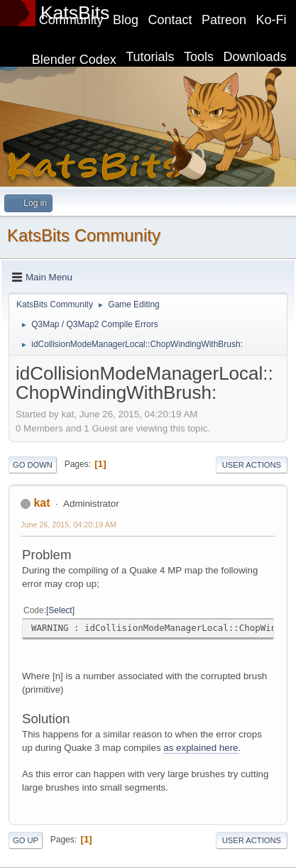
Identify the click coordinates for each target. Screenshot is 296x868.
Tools (199, 57)
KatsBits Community (84, 235)
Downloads (255, 57)
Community (71, 20)
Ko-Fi (272, 20)
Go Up (26, 840)
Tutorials (150, 57)
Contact (170, 20)
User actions (252, 465)
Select (60, 610)
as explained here (201, 748)
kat (42, 503)
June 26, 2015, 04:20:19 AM (68, 524)
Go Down (33, 465)
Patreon (224, 20)
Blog (126, 20)
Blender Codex (74, 60)
